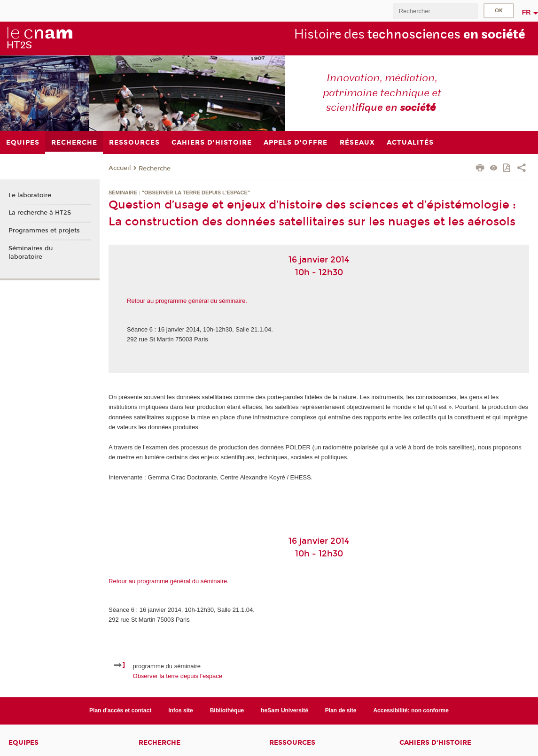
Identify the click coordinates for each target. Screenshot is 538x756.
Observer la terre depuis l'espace (178, 676)
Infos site (181, 710)
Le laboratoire (30, 195)
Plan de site (341, 710)
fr (526, 12)
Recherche (155, 169)
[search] (435, 11)
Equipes (23, 743)
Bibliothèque (227, 710)
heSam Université (285, 710)
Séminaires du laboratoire (31, 253)
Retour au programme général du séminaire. (187, 301)
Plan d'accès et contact (120, 710)
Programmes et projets (44, 231)
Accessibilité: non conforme (411, 710)
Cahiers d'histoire (435, 743)
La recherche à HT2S (40, 213)
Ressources (292, 743)
